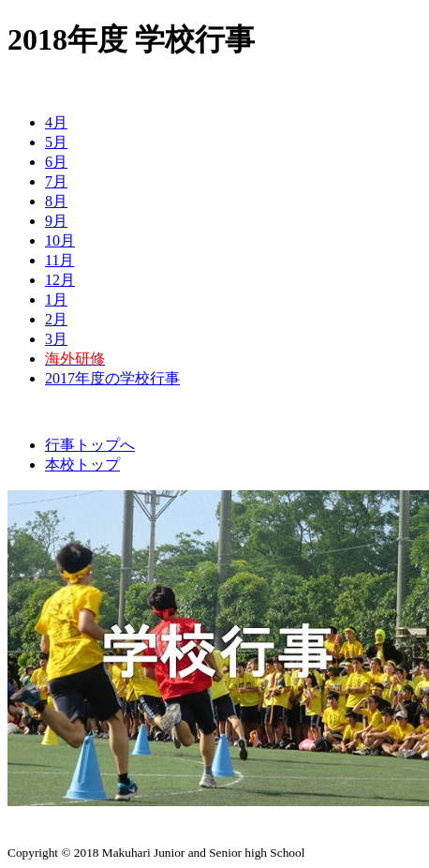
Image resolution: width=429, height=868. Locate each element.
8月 (56, 201)
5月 (56, 142)
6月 (56, 162)
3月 (56, 339)
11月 (59, 260)
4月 (56, 122)
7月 (56, 181)
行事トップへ (90, 445)
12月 (60, 280)
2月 (56, 319)
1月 (56, 299)
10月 (60, 240)
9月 (56, 221)
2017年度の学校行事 (112, 378)
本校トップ (82, 464)
